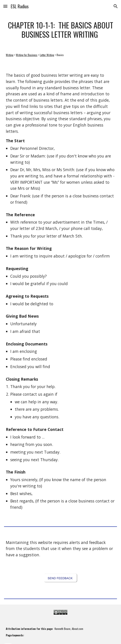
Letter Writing (47, 55)
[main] (60, 30)
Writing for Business (27, 55)
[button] (5, 6)
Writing (10, 55)
